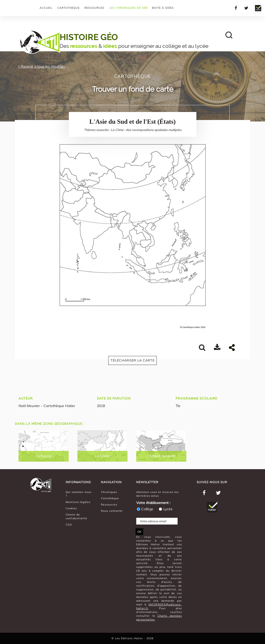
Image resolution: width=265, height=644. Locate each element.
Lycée (165, 509)
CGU (69, 525)
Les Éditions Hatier (129, 638)
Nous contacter (112, 511)
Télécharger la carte (133, 360)
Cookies (71, 508)
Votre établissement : (153, 503)
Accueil (46, 8)
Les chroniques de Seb (128, 8)
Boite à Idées (163, 8)
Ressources (94, 8)
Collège (145, 509)
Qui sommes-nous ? (79, 494)
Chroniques (109, 492)
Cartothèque (69, 8)
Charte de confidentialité (76, 516)
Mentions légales (78, 502)
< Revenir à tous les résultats (41, 66)
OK (139, 532)
